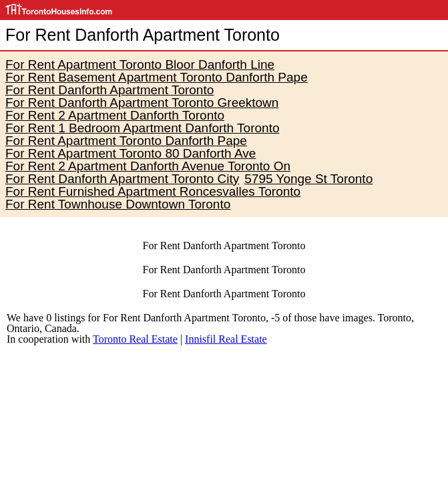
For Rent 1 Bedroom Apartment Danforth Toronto (142, 128)
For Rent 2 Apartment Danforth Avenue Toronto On (148, 166)
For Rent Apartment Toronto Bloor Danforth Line (140, 64)
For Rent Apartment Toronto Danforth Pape (126, 141)
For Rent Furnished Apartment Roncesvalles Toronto (153, 191)
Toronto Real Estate (135, 339)
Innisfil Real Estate (226, 339)
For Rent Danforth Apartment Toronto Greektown (142, 103)
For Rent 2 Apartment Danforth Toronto (115, 115)
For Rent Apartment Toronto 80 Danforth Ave (131, 153)
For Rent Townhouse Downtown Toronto (118, 204)
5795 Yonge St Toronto (308, 179)
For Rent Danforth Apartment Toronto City (122, 179)
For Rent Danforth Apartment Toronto (109, 90)
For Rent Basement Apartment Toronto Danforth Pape (157, 77)
